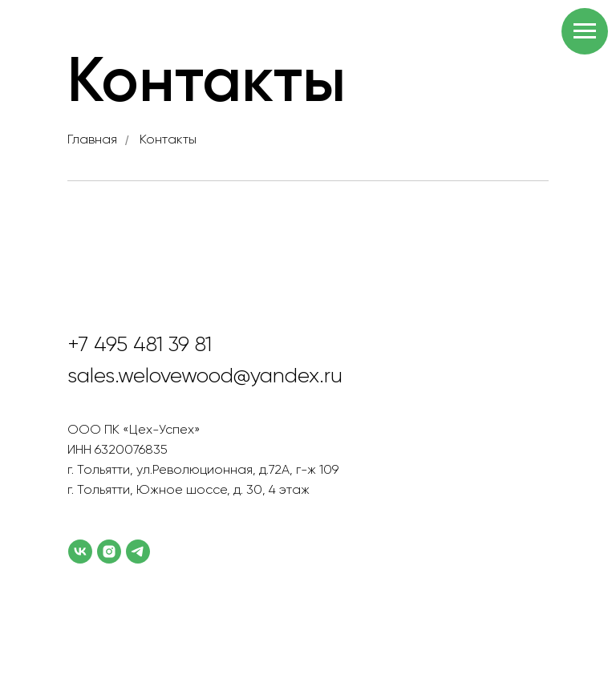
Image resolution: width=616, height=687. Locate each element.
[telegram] (138, 552)
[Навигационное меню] (585, 31)
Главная (92, 140)
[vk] (80, 552)
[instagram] (109, 552)
